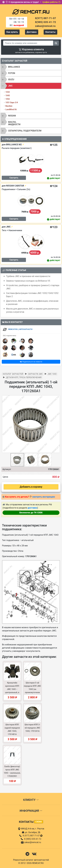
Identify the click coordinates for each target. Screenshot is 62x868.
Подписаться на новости (31, 362)
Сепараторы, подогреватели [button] (25, 131)
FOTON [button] (12, 73)
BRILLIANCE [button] (14, 67)
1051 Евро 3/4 (12, 102)
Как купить (12, 32)
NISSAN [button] (12, 116)
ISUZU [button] (11, 79)
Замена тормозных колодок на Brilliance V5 (28, 281)
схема (39, 822)
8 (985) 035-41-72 (33, 839)
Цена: (6, 477)
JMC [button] (10, 86)
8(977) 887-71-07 (46, 18)
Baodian (9, 106)
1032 (8, 92)
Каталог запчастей (13, 374)
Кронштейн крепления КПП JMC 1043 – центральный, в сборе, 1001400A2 (12, 689)
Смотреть (14, 178)
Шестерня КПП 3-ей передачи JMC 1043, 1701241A (32, 728)
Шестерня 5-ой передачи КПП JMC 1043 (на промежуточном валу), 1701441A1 (32, 689)
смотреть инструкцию (43, 497)
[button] (58, 424)
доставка (32, 508)
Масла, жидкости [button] (14, 123)
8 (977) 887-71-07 (33, 836)
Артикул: (7, 469)
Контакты (50, 32)
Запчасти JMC (35, 374)
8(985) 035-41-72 (46, 22)
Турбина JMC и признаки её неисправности (28, 276)
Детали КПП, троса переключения (24, 378)
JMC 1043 (52, 374)
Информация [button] (31, 811)
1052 (8, 99)
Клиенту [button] (31, 800)
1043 (8, 96)
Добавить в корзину (31, 487)
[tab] (31, 67)
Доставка (32, 32)
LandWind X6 (11, 109)
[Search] (28, 43)
